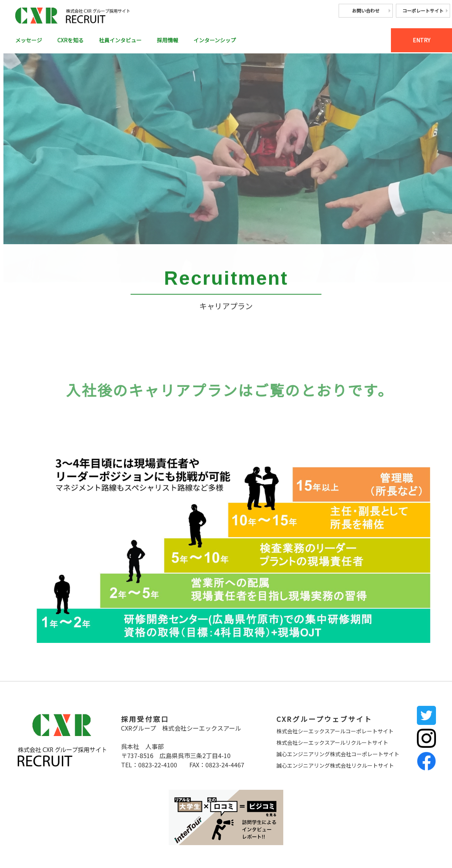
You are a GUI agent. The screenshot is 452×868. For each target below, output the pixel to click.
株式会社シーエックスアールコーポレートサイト (335, 731)
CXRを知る (76, 41)
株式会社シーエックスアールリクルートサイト (332, 742)
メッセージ (31, 41)
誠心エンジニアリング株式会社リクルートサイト (335, 765)
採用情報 (182, 41)
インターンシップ (234, 41)
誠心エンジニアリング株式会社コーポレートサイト (338, 754)
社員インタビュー (130, 41)
